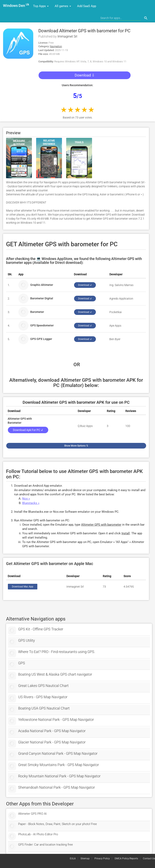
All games (63, 6)
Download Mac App (23, 587)
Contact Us (149, 859)
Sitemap (85, 859)
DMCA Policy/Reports (126, 859)
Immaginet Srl (67, 36)
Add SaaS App (87, 6)
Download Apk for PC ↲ (28, 430)
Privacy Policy (102, 859)
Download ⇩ (85, 75)
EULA (73, 859)
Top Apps (41, 6)
